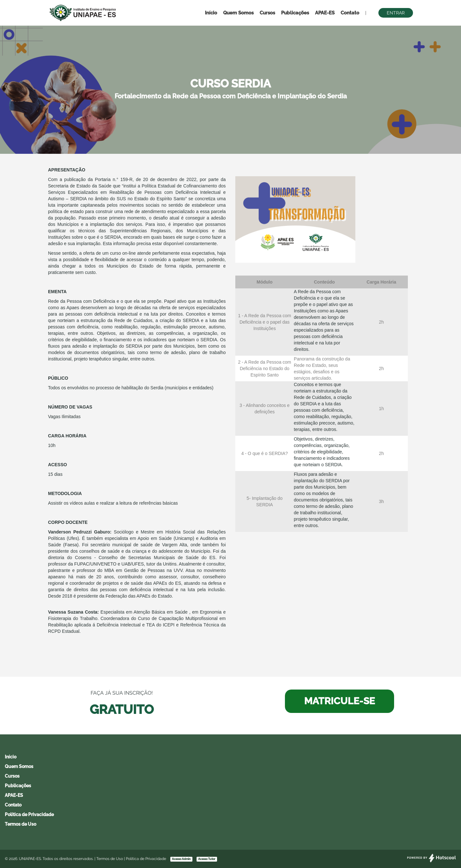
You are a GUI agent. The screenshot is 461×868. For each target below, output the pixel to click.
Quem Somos (238, 13)
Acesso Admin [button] (181, 859)
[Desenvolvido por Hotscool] (432, 861)
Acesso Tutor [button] (207, 859)
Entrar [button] (396, 13)
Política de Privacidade (29, 814)
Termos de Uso (20, 824)
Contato (350, 13)
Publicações (295, 13)
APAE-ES (325, 13)
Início (211, 13)
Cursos (267, 13)
